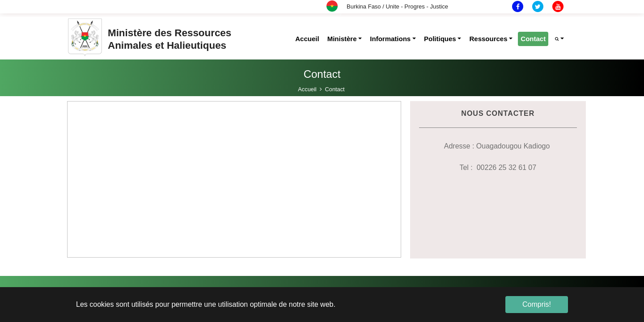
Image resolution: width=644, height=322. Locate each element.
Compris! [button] (537, 304)
